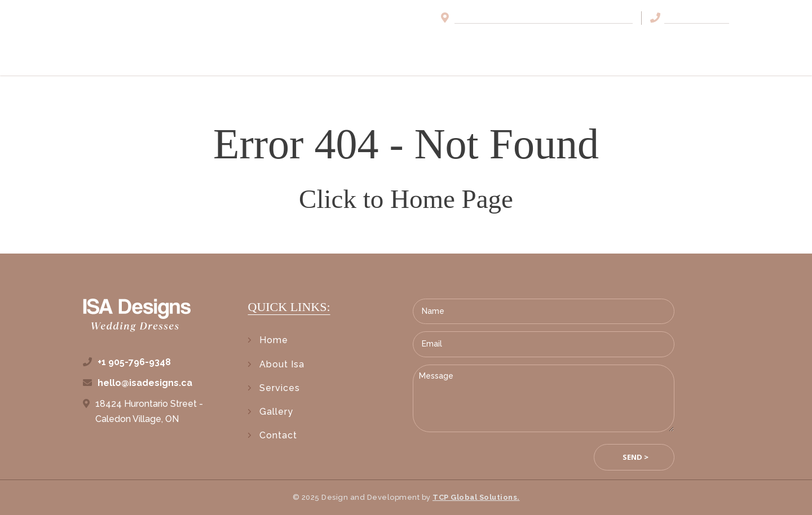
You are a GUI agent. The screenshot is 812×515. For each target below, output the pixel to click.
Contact (704, 44)
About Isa (482, 44)
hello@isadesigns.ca (145, 383)
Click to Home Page (406, 199)
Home (415, 44)
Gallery (630, 44)
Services (557, 44)
